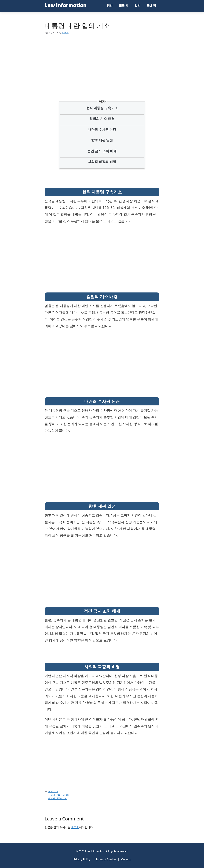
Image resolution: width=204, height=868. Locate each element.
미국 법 (124, 6)
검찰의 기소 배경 (102, 119)
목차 (102, 101)
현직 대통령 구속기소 (102, 108)
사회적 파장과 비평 (102, 162)
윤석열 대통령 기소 (58, 798)
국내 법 (151, 6)
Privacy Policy (82, 859)
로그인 (75, 827)
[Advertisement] (102, 62)
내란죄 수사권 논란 (102, 129)
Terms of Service (106, 859)
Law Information (66, 6)
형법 (110, 6)
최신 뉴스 (53, 791)
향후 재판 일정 (102, 140)
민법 (138, 6)
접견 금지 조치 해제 (102, 151)
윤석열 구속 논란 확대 (59, 795)
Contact (126, 859)
